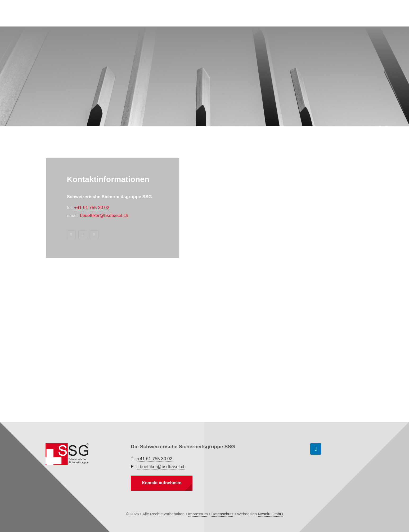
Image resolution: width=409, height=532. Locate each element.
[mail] (83, 235)
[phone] (94, 235)
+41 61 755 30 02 (92, 208)
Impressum (198, 514)
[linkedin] (71, 235)
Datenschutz (222, 514)
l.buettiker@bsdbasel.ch (104, 216)
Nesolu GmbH (270, 514)
